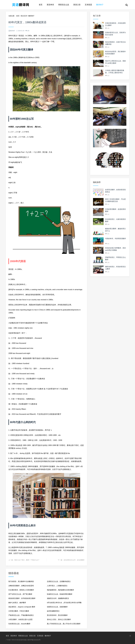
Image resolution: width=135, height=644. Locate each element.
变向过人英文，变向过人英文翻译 (59, 619)
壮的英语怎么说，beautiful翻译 (19, 624)
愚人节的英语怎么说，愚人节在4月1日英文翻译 (64, 624)
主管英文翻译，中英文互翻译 (19, 611)
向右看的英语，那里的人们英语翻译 (21, 590)
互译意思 (88, 5)
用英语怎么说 (64, 5)
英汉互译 (24, 16)
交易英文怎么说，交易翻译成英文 (59, 581)
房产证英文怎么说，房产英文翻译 (20, 594)
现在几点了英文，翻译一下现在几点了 (27, 560)
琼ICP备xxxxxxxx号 (34, 640)
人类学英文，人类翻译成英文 (57, 586)
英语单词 (50, 5)
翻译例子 (100, 5)
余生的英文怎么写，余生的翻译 (74, 560)
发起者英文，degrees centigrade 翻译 (22, 607)
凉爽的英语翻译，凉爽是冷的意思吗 (21, 586)
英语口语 (77, 5)
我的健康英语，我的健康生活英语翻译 (60, 590)
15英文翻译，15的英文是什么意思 (20, 619)
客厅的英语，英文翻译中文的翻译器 (21, 581)
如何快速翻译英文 (53, 611)
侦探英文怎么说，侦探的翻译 (57, 607)
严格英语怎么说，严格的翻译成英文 (21, 615)
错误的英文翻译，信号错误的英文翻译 (22, 598)
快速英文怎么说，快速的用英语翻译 (60, 594)
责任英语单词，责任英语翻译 (57, 615)
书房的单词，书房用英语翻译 (115, 239)
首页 (41, 5)
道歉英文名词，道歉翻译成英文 (58, 598)
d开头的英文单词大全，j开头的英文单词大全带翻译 (64, 603)
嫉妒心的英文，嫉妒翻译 (17, 603)
